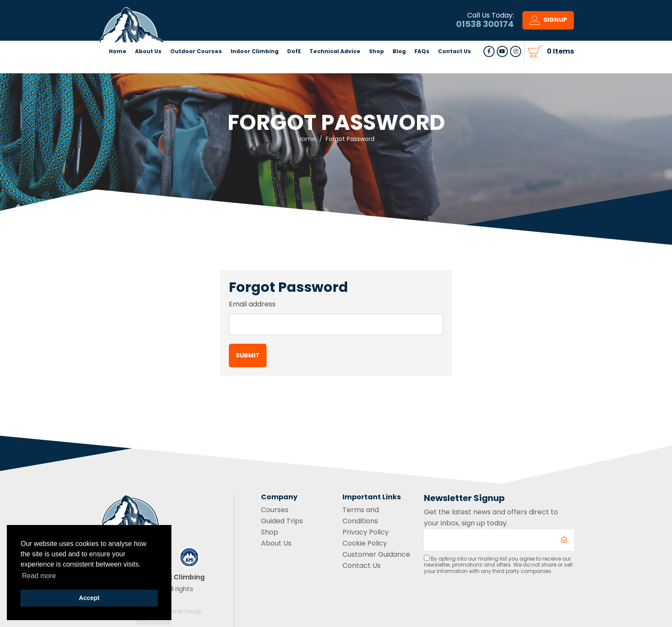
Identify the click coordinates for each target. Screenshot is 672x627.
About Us (148, 66)
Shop (376, 66)
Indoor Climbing (255, 66)
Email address (252, 304)
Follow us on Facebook (489, 66)
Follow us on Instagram (516, 66)
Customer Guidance (376, 554)
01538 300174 (485, 32)
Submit (248, 355)
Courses (275, 510)
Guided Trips (282, 521)
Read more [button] (39, 576)
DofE (294, 66)
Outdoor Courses (196, 66)
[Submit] (564, 540)
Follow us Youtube (502, 66)
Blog (399, 66)
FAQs (422, 66)
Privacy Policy (366, 532)
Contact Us (454, 66)
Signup (548, 28)
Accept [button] (89, 598)
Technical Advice (335, 66)
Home (118, 66)
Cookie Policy (365, 543)
